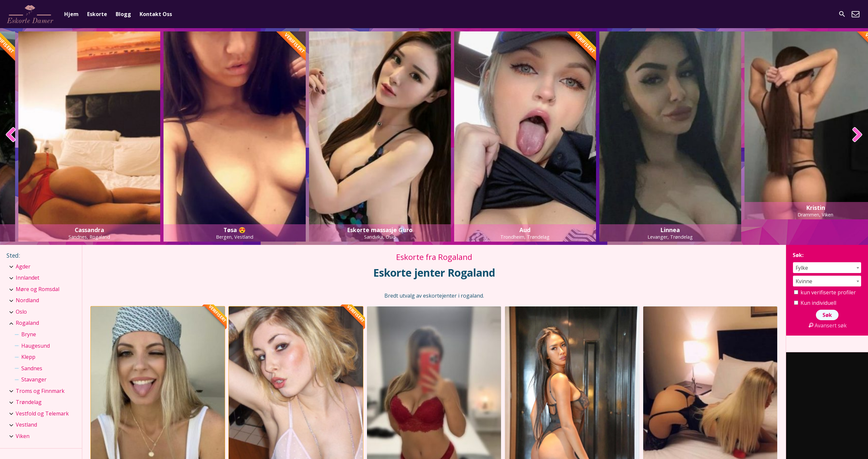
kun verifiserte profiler (825, 292)
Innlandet (28, 278)
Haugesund (36, 346)
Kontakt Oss (156, 14)
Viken (23, 436)
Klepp (28, 357)
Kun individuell (815, 303)
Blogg (123, 14)
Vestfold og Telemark (42, 413)
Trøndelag (29, 402)
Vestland (26, 425)
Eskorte (97, 14)
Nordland (27, 300)
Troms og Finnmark (40, 391)
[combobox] (827, 268)
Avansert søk (827, 325)
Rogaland (27, 323)
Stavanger (34, 379)
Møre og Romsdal (38, 289)
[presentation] (11, 135)
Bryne (29, 334)
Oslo (21, 312)
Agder (23, 266)
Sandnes (32, 368)
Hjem (71, 14)
